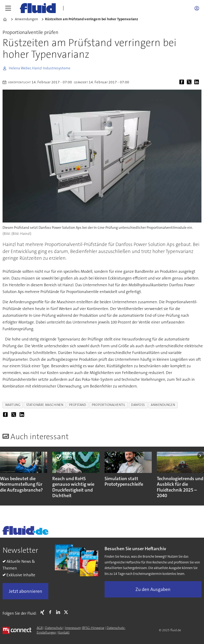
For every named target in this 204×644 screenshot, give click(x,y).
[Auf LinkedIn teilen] (197, 82)
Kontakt (64, 632)
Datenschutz (54, 628)
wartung (13, 405)
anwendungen (163, 405)
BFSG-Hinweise (93, 628)
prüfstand (77, 405)
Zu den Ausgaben (153, 589)
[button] (201, 456)
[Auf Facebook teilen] (183, 82)
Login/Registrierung (198, 8)
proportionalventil (109, 405)
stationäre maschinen (45, 405)
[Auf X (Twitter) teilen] (190, 82)
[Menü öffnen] (8, 8)
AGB (40, 628)
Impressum (73, 628)
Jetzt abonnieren (26, 591)
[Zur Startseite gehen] (38, 8)
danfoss (138, 405)
